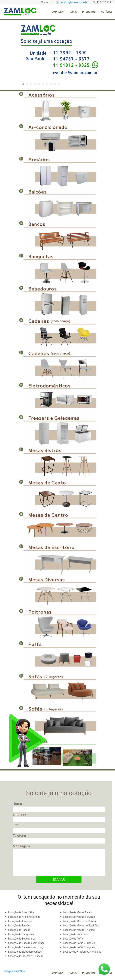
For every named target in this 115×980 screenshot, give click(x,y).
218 (56, 85)
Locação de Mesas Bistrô (77, 912)
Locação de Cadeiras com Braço (26, 943)
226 (44, 85)
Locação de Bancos (19, 930)
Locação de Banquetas (21, 934)
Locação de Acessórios (21, 912)
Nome (17, 804)
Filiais (73, 12)
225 (40, 85)
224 (36, 85)
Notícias (107, 12)
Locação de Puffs (73, 939)
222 (32, 85)
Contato (45, 2)
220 (24, 85)
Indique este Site (14, 971)
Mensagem (21, 846)
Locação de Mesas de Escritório (81, 926)
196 (60, 85)
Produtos (89, 12)
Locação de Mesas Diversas (79, 930)
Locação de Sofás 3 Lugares (79, 947)
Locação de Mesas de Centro (79, 921)
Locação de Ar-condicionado (24, 917)
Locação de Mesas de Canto (79, 917)
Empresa (57, 12)
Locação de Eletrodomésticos (25, 952)
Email (17, 825)
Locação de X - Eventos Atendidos (82, 952)
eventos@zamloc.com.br (74, 2)
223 (28, 85)
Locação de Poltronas (75, 934)
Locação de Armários (20, 921)
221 (48, 85)
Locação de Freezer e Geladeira (26, 956)
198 (52, 85)
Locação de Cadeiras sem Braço (26, 947)
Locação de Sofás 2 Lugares (79, 943)
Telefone (19, 836)
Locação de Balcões (19, 926)
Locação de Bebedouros (22, 939)
